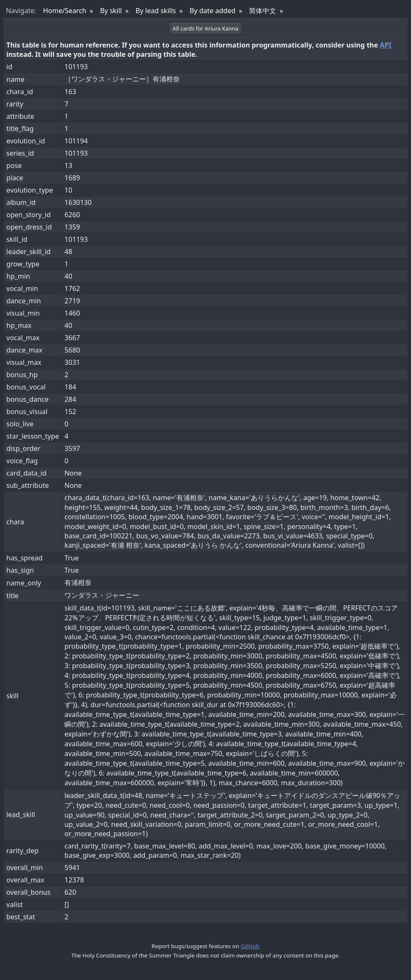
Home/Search (64, 11)
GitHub (250, 946)
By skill (111, 11)
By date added (212, 11)
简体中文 (263, 11)
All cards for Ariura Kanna (205, 28)
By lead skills (156, 11)
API (385, 45)
